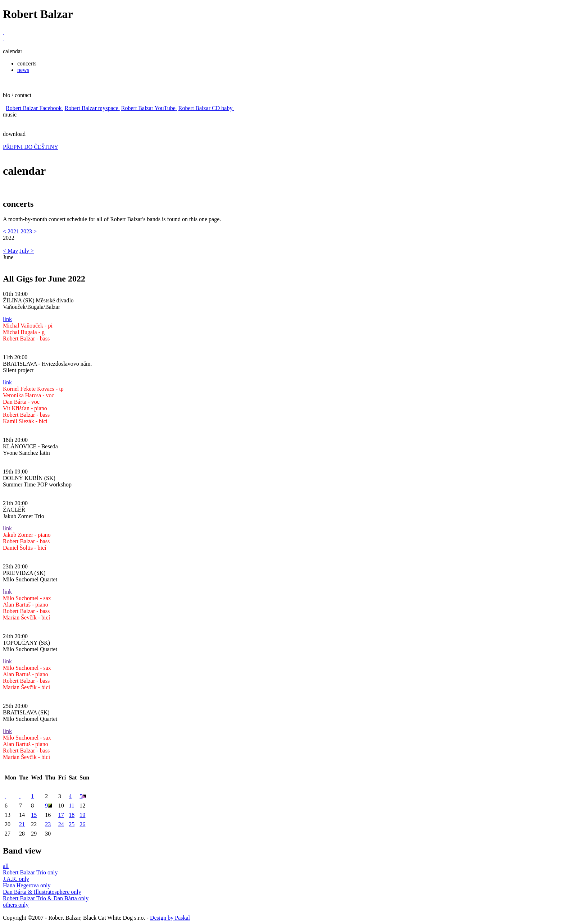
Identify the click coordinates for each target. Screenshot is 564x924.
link (7, 319)
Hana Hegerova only (27, 885)
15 (34, 815)
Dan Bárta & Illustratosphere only (42, 892)
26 (82, 824)
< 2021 (11, 231)
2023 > (29, 231)
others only (16, 905)
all (6, 866)
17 (61, 815)
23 (48, 824)
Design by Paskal (170, 918)
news (23, 70)
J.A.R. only (16, 879)
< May (10, 251)
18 (72, 815)
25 (72, 824)
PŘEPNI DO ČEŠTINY (31, 147)
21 (22, 824)
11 (71, 806)
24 (61, 824)
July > (27, 251)
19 (82, 815)
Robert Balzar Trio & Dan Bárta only (46, 898)
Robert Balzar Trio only (30, 872)
